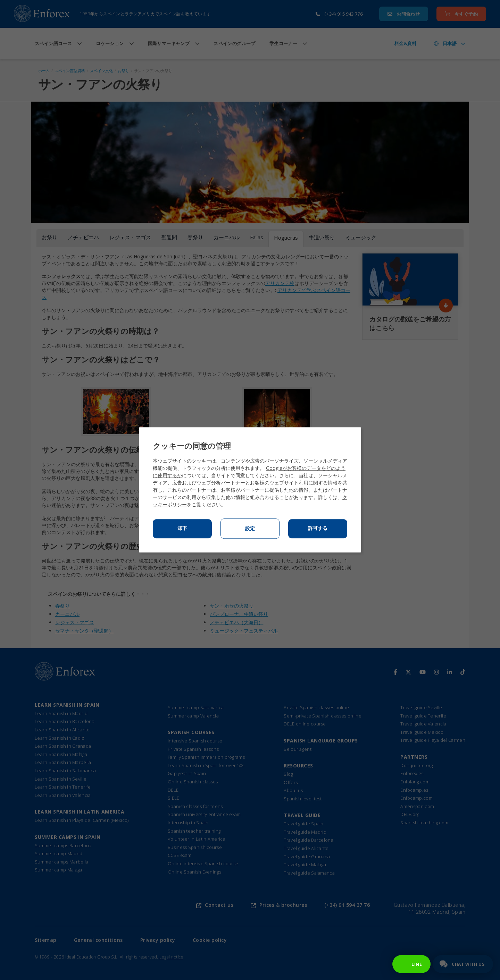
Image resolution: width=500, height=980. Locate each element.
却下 (182, 528)
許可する (318, 528)
